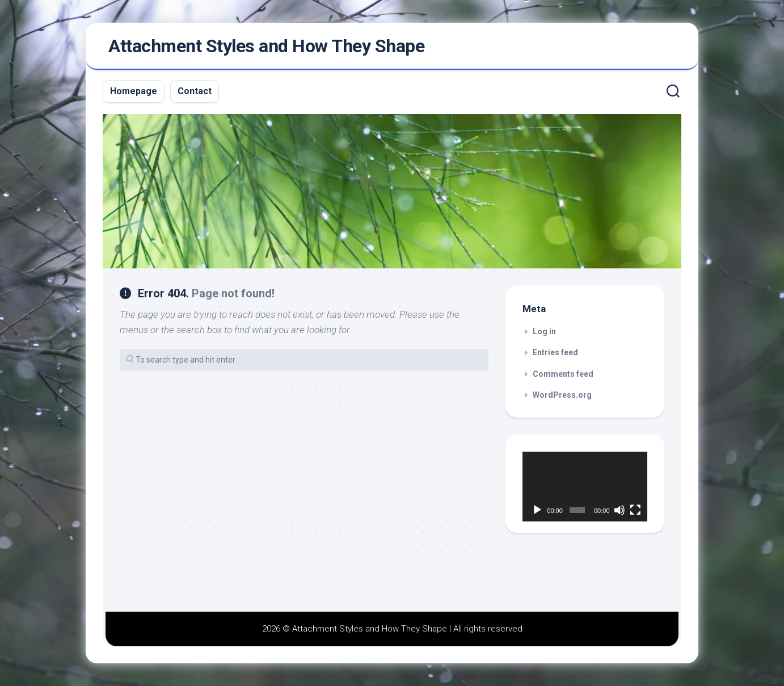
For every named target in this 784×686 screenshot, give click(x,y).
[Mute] (619, 510)
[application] (585, 487)
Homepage (134, 91)
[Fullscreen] (635, 510)
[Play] (537, 510)
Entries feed (555, 352)
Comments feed (563, 374)
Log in (544, 331)
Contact (195, 91)
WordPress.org (562, 395)
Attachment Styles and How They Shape (266, 46)
